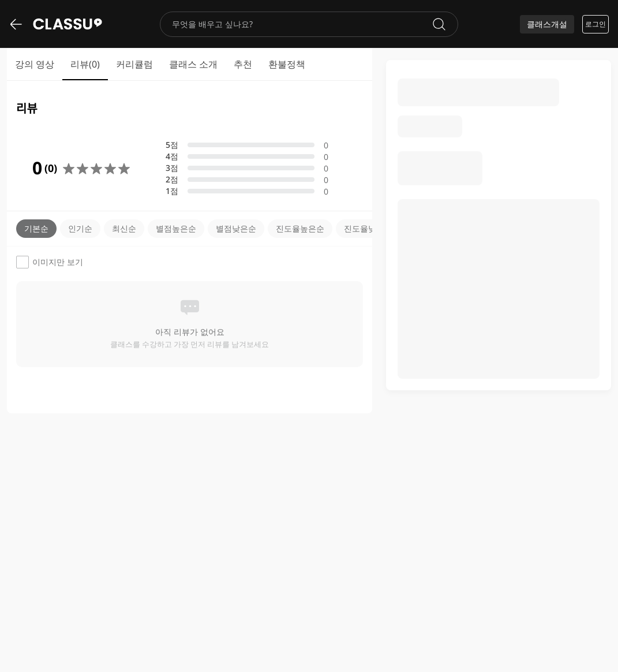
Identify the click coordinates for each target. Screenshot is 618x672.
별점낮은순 (236, 228)
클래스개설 (547, 24)
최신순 (124, 228)
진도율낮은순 (368, 228)
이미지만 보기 (50, 262)
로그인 (595, 24)
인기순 (80, 228)
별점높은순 (176, 228)
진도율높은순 (300, 228)
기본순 (36, 228)
